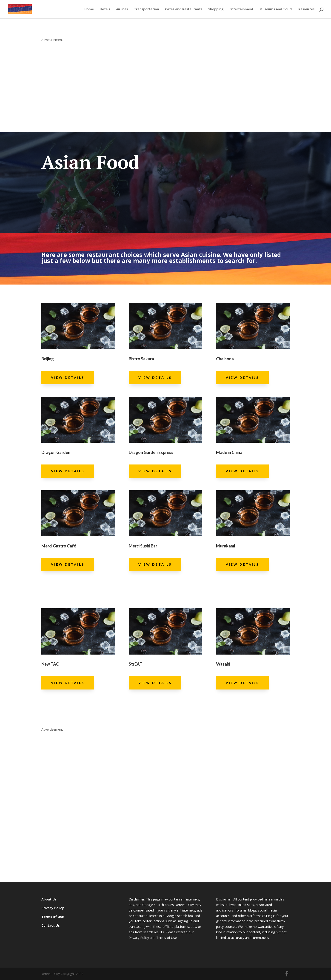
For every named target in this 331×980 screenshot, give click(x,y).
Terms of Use (53, 917)
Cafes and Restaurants (184, 9)
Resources (306, 9)
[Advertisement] (165, 81)
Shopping (216, 9)
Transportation (146, 9)
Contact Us (51, 925)
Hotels (105, 9)
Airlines (122, 9)
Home (89, 9)
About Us (49, 899)
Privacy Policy (53, 908)
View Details (68, 377)
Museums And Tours (276, 9)
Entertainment (241, 9)
